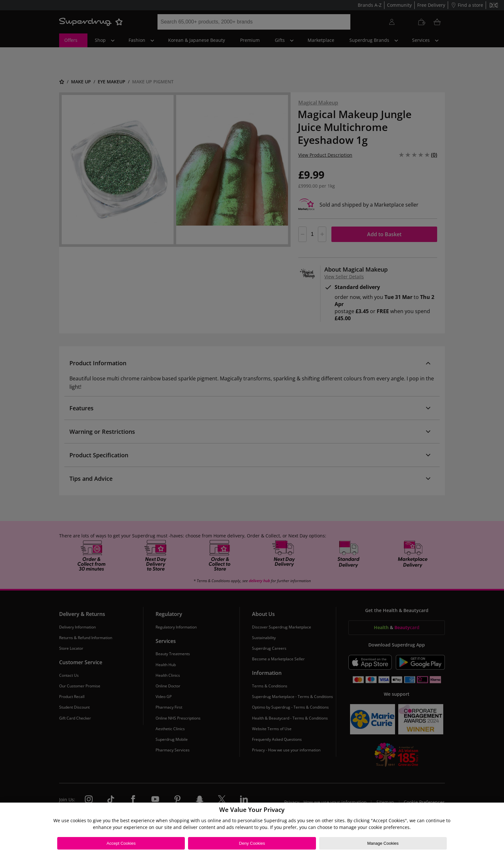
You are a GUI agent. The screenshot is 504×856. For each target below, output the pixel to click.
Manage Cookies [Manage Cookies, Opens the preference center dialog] (383, 843)
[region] (252, 829)
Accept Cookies (121, 843)
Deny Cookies (252, 843)
